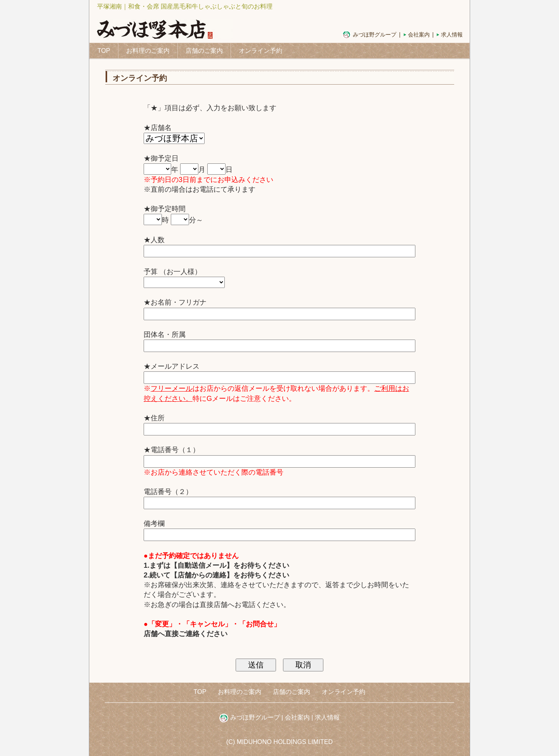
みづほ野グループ (375, 35)
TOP (104, 51)
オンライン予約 (260, 51)
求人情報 (452, 35)
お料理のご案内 (148, 51)
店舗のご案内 (204, 51)
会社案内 (419, 35)
